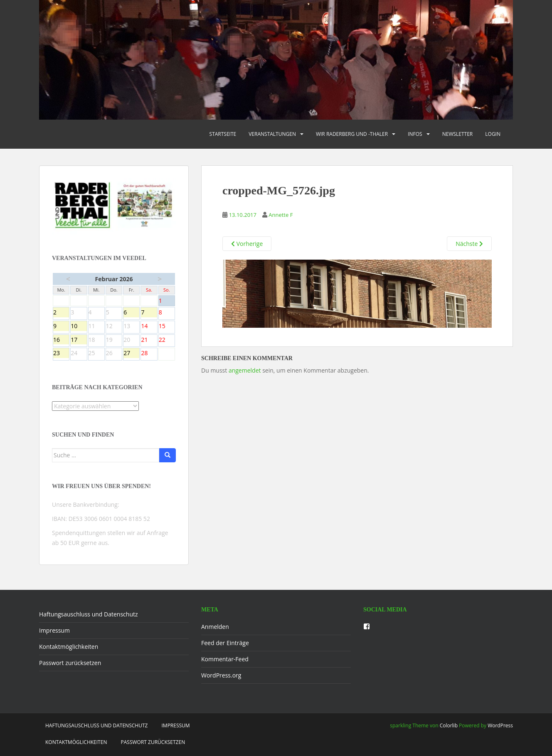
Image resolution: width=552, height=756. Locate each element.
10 (79, 326)
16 (61, 340)
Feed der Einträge (225, 643)
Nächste (469, 244)
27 (131, 353)
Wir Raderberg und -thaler (352, 134)
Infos (415, 134)
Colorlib (449, 725)
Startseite (223, 134)
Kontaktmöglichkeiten (69, 647)
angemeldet (245, 370)
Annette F (281, 215)
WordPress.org (221, 675)
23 (61, 353)
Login (493, 134)
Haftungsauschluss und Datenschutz (89, 614)
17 (79, 340)
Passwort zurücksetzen (70, 663)
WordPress (500, 725)
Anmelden (215, 627)
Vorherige (247, 244)
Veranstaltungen (272, 134)
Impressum (54, 630)
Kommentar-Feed (225, 659)
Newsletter (458, 134)
